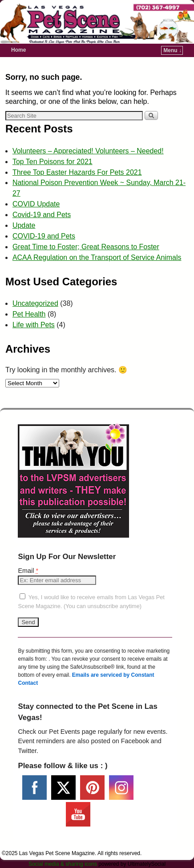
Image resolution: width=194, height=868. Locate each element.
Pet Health (29, 314)
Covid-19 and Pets (42, 215)
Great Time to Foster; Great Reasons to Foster (86, 247)
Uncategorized (35, 303)
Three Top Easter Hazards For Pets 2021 (77, 172)
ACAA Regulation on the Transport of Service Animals (97, 257)
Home (18, 50)
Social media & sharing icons (63, 864)
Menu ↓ (172, 50)
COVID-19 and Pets (44, 236)
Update (24, 225)
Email (28, 571)
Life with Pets (34, 325)
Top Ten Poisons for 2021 (53, 162)
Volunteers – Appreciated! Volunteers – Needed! (88, 151)
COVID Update (36, 204)
